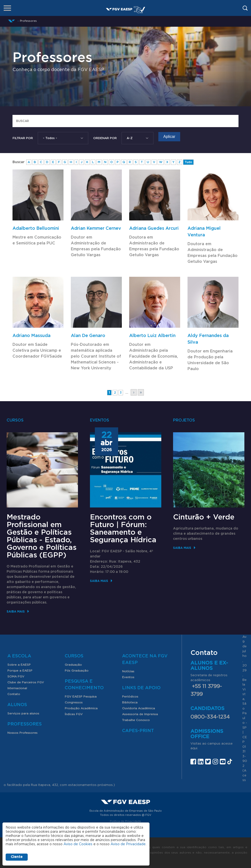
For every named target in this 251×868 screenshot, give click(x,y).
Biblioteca (130, 702)
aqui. (194, 748)
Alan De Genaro (88, 336)
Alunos (17, 705)
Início (12, 21)
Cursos (74, 656)
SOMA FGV (16, 676)
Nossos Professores (22, 733)
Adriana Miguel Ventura (204, 232)
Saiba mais (16, 611)
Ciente (17, 857)
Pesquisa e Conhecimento (84, 685)
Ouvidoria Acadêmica (138, 708)
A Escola (19, 656)
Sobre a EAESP (19, 665)
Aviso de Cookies (78, 844)
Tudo (188, 162)
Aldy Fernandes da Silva (208, 339)
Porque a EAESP (20, 671)
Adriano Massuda (31, 336)
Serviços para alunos (23, 713)
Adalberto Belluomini (36, 229)
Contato (14, 694)
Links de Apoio (141, 688)
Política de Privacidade (125, 821)
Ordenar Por (105, 138)
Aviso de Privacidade (128, 844)
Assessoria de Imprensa (140, 714)
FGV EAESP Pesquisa (81, 697)
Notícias (128, 671)
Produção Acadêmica (81, 708)
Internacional (17, 688)
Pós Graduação (77, 671)
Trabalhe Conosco (136, 720)
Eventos (128, 677)
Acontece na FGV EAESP (145, 659)
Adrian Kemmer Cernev (96, 229)
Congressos (74, 702)
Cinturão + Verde (204, 517)
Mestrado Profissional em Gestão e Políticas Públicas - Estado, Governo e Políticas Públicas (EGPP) (42, 536)
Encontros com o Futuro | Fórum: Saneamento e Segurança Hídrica (123, 529)
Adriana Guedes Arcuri (154, 229)
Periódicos (130, 697)
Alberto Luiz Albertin (152, 336)
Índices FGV (74, 714)
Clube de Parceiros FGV (26, 682)
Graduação (73, 665)
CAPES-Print (138, 731)
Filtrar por (23, 138)
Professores (25, 724)
